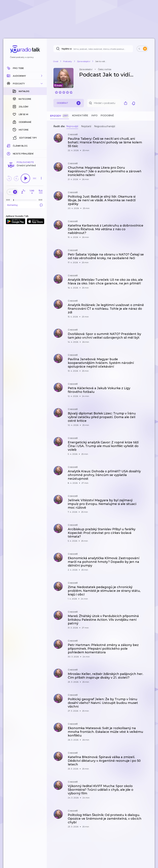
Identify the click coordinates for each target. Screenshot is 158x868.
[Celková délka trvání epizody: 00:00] (41, 200)
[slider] (14, 200)
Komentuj (25, 205)
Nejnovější (72, 126)
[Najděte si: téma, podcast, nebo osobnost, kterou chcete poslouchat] (93, 49)
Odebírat (69, 103)
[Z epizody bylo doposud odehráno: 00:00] (9, 200)
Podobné (107, 115)
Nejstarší (86, 126)
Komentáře (80, 115)
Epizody (60, 116)
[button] (25, 76)
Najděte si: (67, 49)
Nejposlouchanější (105, 126)
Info (94, 115)
